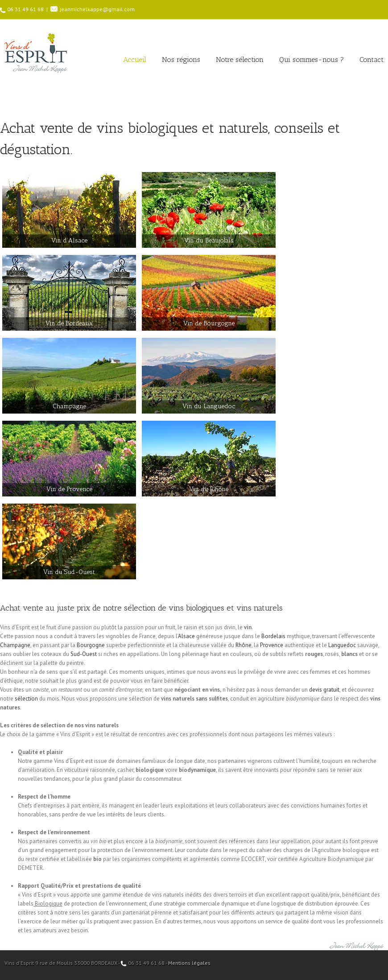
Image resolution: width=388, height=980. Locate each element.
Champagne (15, 645)
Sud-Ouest (84, 654)
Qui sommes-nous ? (312, 59)
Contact (371, 59)
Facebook (382, 962)
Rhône (244, 645)
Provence (272, 645)
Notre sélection (240, 59)
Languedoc (342, 645)
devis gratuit (324, 690)
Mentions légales (189, 963)
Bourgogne (91, 645)
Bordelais (273, 636)
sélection (26, 699)
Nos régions (181, 59)
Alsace (186, 636)
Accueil (135, 59)
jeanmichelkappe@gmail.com (97, 9)
